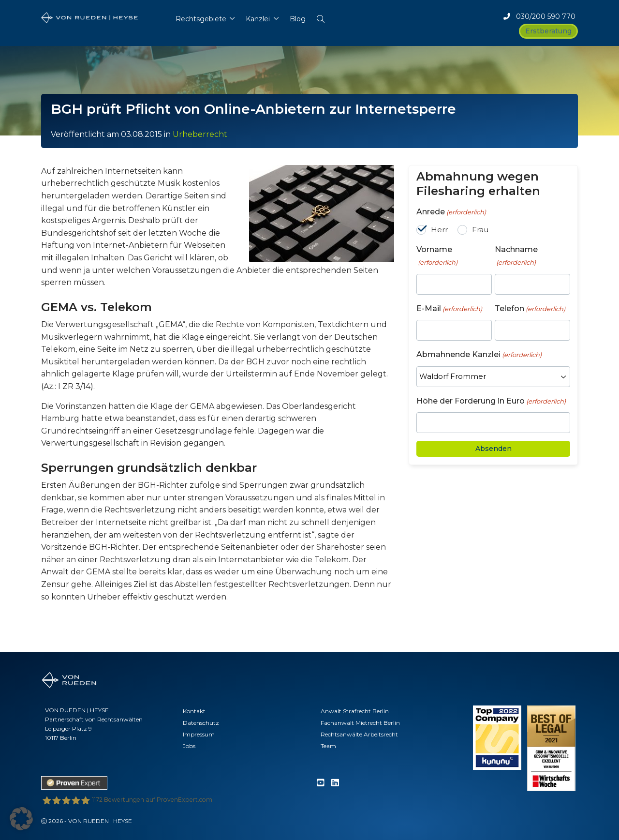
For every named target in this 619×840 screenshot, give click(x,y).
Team (328, 746)
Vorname (437, 256)
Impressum (199, 734)
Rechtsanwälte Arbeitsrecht (359, 734)
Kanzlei (258, 19)
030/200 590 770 (539, 16)
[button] (320, 17)
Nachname (516, 256)
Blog (298, 19)
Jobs (189, 746)
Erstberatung (548, 31)
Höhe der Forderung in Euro (491, 401)
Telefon (530, 309)
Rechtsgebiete (201, 19)
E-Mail (449, 309)
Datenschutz (201, 723)
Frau (480, 230)
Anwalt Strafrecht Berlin (355, 711)
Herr (439, 230)
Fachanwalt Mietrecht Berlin (360, 723)
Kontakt (194, 711)
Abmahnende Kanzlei (479, 355)
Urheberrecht (200, 134)
